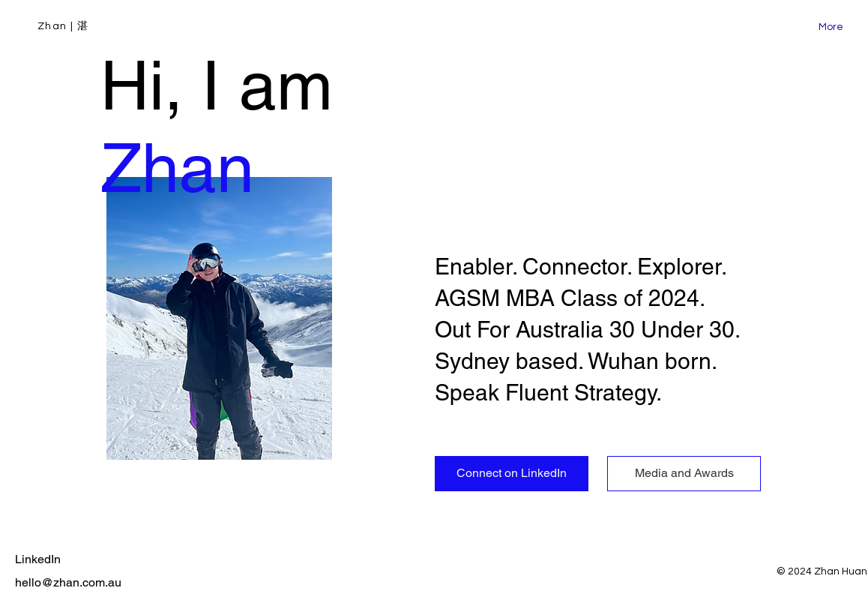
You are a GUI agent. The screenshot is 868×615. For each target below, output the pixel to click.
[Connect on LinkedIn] (512, 474)
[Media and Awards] (684, 474)
